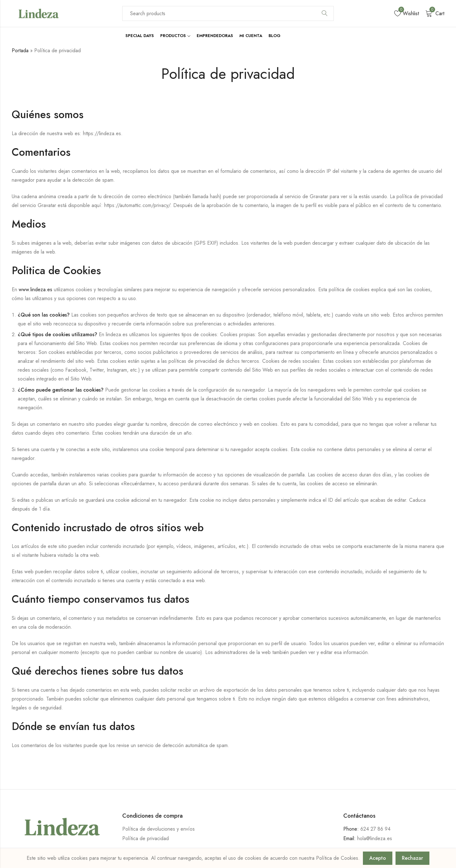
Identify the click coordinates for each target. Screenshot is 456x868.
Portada (20, 50)
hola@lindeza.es (375, 838)
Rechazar (412, 858)
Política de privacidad (146, 838)
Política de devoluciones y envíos (158, 829)
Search (325, 14)
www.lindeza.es (35, 289)
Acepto (378, 858)
